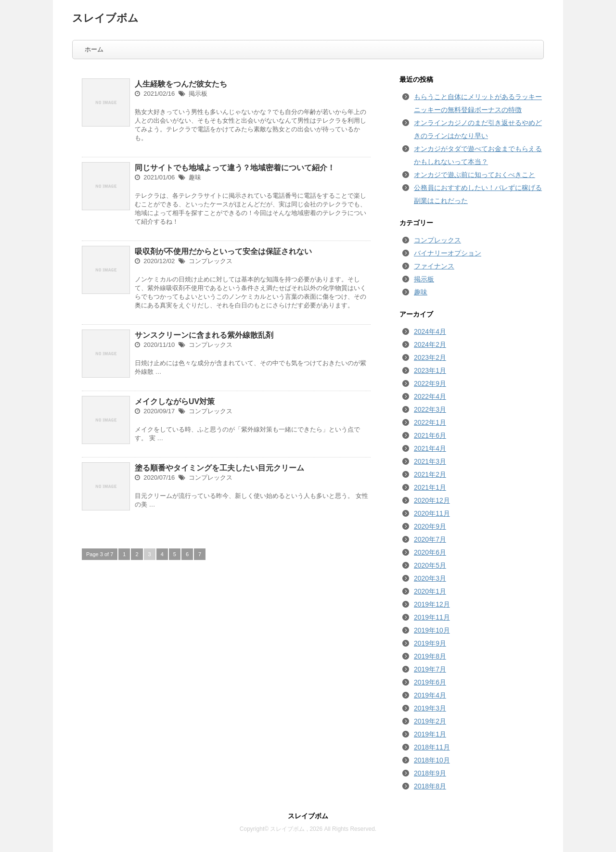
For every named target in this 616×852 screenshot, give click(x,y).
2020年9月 (430, 526)
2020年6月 (430, 552)
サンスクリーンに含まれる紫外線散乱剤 (204, 335)
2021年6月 (430, 435)
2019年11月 (432, 617)
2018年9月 (430, 773)
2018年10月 (432, 760)
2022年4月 (430, 396)
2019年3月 (430, 708)
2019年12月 (432, 604)
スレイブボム (105, 18)
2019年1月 (430, 734)
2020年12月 (432, 500)
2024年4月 (430, 331)
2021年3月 (430, 461)
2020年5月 (430, 565)
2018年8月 (430, 786)
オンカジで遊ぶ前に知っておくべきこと (475, 175)
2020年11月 (432, 513)
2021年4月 (430, 448)
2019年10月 (432, 630)
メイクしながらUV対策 (175, 401)
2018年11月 (432, 747)
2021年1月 (430, 487)
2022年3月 (430, 409)
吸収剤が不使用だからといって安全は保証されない (223, 251)
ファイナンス (434, 266)
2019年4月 (430, 695)
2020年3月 (430, 578)
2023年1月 (430, 370)
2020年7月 (430, 539)
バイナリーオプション (448, 253)
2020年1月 (430, 591)
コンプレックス (211, 261)
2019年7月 (430, 669)
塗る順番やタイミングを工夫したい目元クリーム (219, 468)
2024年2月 (430, 344)
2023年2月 (430, 357)
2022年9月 (430, 383)
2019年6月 (430, 682)
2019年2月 (430, 721)
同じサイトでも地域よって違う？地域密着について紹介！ (235, 168)
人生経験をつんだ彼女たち (181, 84)
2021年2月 (430, 474)
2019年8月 (430, 656)
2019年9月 (430, 643)
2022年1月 (430, 422)
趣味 (195, 177)
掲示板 (198, 94)
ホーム (94, 49)
